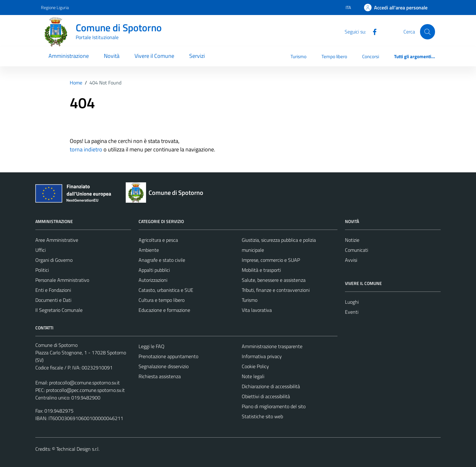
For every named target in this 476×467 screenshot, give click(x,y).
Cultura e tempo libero (162, 300)
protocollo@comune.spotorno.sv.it (84, 383)
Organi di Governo (54, 260)
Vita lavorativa (257, 310)
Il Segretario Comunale (59, 310)
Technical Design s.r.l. (78, 449)
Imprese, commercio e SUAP (271, 260)
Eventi (352, 312)
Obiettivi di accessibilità (266, 396)
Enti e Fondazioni (53, 290)
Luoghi (352, 302)
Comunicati (357, 250)
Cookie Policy (255, 366)
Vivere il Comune (154, 56)
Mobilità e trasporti (261, 270)
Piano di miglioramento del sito (274, 406)
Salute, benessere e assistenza (274, 280)
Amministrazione (69, 56)
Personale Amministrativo (62, 280)
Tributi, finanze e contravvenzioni (276, 290)
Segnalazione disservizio (164, 366)
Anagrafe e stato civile (162, 260)
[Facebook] (372, 31)
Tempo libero (334, 56)
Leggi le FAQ (152, 346)
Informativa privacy (262, 356)
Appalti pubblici (154, 270)
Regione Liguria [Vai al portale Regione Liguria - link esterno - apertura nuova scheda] (55, 7)
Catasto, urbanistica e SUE (166, 290)
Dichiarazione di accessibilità (271, 386)
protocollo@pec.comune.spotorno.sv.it (85, 390)
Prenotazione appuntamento (168, 356)
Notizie (352, 240)
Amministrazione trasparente (272, 346)
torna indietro (86, 149)
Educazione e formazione (164, 310)
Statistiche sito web (262, 416)
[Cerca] (428, 32)
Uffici (41, 250)
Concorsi (371, 56)
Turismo (299, 56)
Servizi (197, 56)
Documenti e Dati (53, 300)
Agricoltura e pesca (158, 240)
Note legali (253, 376)
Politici (42, 270)
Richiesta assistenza (160, 376)
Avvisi (351, 260)
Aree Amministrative (57, 240)
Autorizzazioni (153, 280)
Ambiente (149, 250)
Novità (112, 56)
